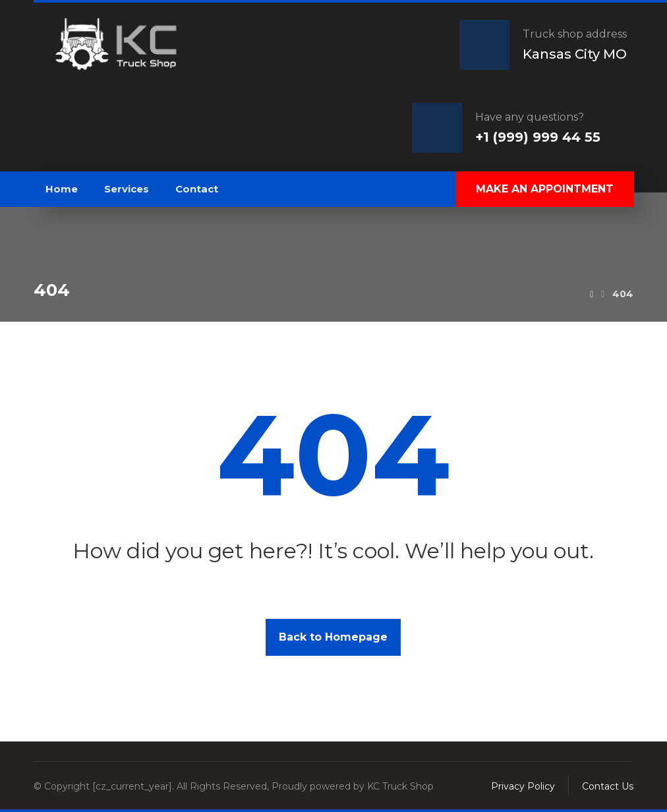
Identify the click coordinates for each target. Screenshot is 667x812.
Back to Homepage (333, 637)
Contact (197, 189)
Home (62, 189)
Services (127, 189)
